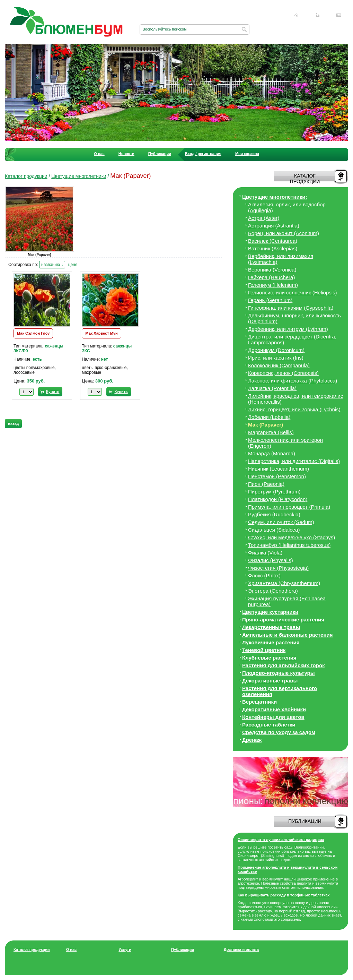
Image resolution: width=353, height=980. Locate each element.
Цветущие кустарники (270, 612)
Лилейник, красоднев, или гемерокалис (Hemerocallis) (295, 399)
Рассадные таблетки (269, 725)
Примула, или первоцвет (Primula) (289, 507)
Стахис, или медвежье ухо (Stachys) (292, 537)
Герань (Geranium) (270, 300)
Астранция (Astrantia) (274, 226)
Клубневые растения (269, 658)
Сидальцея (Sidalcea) (274, 530)
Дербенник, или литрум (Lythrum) (288, 329)
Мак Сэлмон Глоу (33, 333)
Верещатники (259, 702)
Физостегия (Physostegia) (278, 568)
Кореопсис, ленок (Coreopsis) (283, 373)
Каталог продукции (26, 176)
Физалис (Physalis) (271, 560)
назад (13, 423)
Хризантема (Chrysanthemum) (284, 583)
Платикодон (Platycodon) (278, 499)
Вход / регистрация (203, 154)
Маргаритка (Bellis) (271, 432)
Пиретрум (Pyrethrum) (274, 492)
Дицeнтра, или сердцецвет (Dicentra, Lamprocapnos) (292, 339)
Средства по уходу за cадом (279, 732)
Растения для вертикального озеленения (280, 691)
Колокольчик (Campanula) (279, 365)
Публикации (160, 154)
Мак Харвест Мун (101, 333)
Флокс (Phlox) (264, 575)
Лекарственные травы (271, 627)
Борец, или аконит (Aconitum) (284, 233)
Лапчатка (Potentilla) (272, 388)
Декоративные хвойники (274, 709)
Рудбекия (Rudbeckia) (274, 514)
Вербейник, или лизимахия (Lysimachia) (281, 259)
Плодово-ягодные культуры (279, 673)
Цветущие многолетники (79, 176)
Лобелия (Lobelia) (269, 417)
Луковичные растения (271, 642)
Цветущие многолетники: (275, 197)
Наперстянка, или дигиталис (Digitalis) (294, 461)
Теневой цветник (264, 650)
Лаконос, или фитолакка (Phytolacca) (293, 381)
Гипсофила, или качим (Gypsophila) (291, 308)
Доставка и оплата (241, 949)
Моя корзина (247, 154)
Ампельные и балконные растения (287, 635)
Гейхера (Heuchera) (271, 277)
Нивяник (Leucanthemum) (279, 469)
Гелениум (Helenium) (273, 285)
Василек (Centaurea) (273, 241)
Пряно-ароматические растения (283, 620)
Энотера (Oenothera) (273, 591)
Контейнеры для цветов (273, 717)
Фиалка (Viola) (265, 553)
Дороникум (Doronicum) (276, 350)
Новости (126, 154)
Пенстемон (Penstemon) (277, 476)
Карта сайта (318, 15)
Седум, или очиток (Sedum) (281, 522)
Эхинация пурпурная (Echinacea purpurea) (287, 601)
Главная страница (297, 15)
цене (73, 265)
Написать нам (339, 15)
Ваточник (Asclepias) (273, 248)
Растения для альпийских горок (284, 665)
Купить (53, 392)
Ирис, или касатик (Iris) (276, 358)
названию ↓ (52, 265)
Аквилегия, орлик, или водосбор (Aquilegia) (287, 207)
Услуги (125, 949)
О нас (99, 154)
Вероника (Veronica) (272, 270)
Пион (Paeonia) (266, 484)
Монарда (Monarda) (272, 453)
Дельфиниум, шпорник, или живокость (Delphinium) (294, 318)
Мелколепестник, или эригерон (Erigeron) (285, 443)
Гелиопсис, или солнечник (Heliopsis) (293, 293)
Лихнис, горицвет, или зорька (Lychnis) (294, 409)
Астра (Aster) (264, 218)
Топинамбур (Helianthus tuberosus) (289, 545)
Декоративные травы (270, 681)
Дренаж (252, 740)
